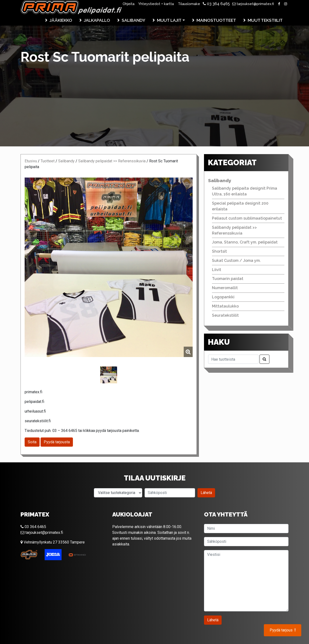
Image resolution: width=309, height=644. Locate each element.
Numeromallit (225, 288)
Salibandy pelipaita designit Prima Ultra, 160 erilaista (245, 191)
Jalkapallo (97, 20)
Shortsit (219, 251)
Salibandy (133, 20)
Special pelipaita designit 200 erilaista (240, 206)
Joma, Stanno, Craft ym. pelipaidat (245, 242)
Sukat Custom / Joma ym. (236, 261)
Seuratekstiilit (225, 315)
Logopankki (223, 297)
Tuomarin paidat (228, 279)
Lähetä (206, 493)
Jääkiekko (61, 20)
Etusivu (31, 161)
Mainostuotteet (216, 20)
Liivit (217, 270)
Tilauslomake (189, 4)
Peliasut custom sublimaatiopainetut (247, 218)
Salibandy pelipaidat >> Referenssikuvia (112, 161)
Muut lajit (169, 20)
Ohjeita (129, 4)
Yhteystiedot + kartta (156, 4)
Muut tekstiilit (265, 20)
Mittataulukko (225, 306)
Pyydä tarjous (283, 630)
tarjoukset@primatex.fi (253, 4)
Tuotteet (48, 161)
